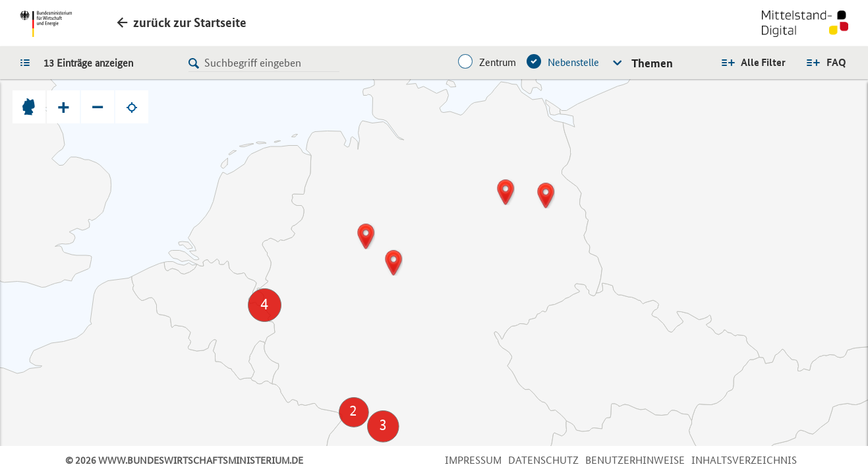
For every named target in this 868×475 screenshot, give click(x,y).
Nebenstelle (573, 62)
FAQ (836, 62)
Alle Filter (763, 62)
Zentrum (498, 62)
